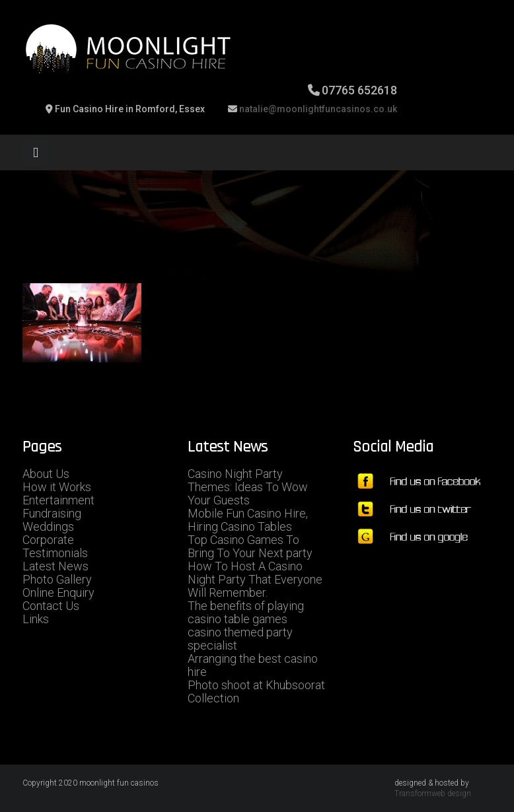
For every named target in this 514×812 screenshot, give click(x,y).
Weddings (48, 526)
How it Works (57, 487)
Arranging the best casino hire (253, 665)
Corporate (48, 540)
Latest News (55, 566)
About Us (46, 474)
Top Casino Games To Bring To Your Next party (250, 546)
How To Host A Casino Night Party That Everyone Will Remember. (255, 579)
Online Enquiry (58, 592)
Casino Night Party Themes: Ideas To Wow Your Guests (248, 487)
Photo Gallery (57, 579)
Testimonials (55, 553)
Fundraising (52, 513)
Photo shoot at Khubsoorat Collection (256, 692)
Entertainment (58, 500)
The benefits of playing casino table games (246, 612)
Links (36, 619)
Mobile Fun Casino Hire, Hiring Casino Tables (248, 520)
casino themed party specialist (240, 639)
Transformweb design (433, 794)
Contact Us (51, 606)
